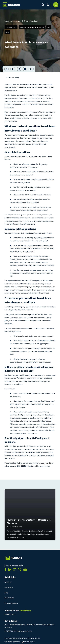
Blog (6, 593)
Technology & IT (11, 27)
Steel (7, 32)
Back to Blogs (14, 78)
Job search (9, 587)
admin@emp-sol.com (24, 631)
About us (8, 582)
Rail (49, 27)
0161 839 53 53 (10, 631)
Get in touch (9, 598)
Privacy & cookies (11, 603)
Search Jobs (43, 5)
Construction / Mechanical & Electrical (32, 27)
